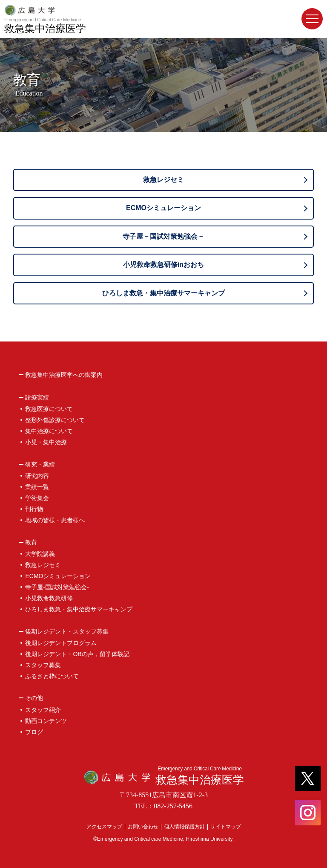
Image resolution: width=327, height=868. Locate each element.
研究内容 (37, 476)
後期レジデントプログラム (61, 643)
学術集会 (37, 498)
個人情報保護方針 (184, 827)
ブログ (34, 732)
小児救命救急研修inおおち (163, 265)
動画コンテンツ (46, 721)
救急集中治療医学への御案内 (64, 375)
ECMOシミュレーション (163, 208)
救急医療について (49, 409)
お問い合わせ (143, 827)
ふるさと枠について (52, 676)
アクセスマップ (104, 827)
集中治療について (49, 431)
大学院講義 (40, 554)
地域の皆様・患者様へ (55, 520)
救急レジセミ (163, 180)
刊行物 (34, 509)
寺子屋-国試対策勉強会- (57, 587)
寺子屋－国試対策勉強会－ (163, 236)
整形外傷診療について (55, 420)
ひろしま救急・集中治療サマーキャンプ (163, 293)
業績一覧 (37, 487)
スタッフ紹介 (43, 710)
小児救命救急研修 (49, 598)
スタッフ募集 (43, 665)
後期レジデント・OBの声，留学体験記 (77, 654)
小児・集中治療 (46, 442)
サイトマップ (226, 827)
